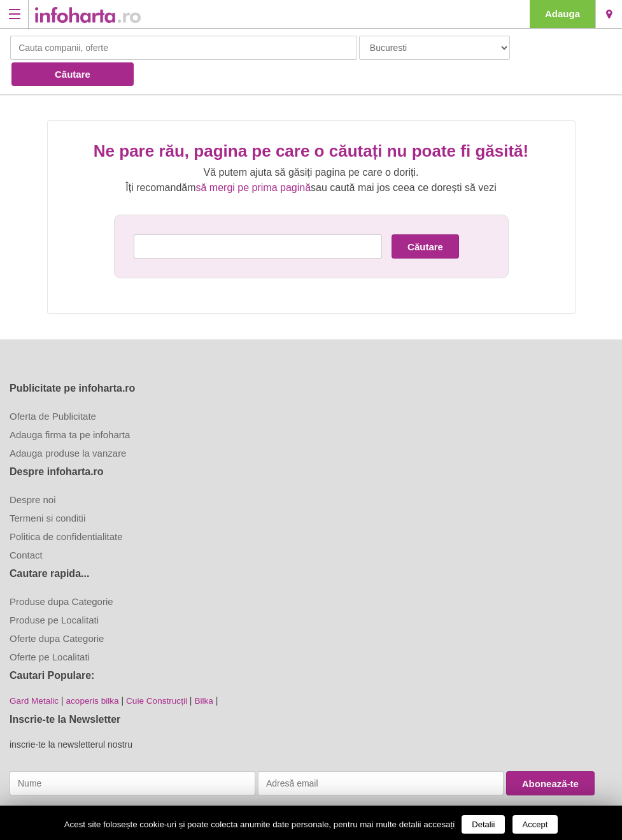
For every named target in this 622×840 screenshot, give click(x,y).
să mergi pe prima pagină (254, 160)
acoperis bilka (95, 673)
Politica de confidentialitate (66, 509)
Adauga (562, 14)
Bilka (209, 673)
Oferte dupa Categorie (57, 611)
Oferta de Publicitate (53, 389)
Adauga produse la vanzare (68, 426)
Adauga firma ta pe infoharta (70, 407)
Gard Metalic (35, 673)
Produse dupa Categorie (61, 574)
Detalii (483, 824)
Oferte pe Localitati (50, 630)
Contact (26, 528)
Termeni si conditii (47, 491)
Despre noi (33, 472)
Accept (535, 824)
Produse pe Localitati (54, 593)
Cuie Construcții (161, 673)
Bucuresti (609, 14)
